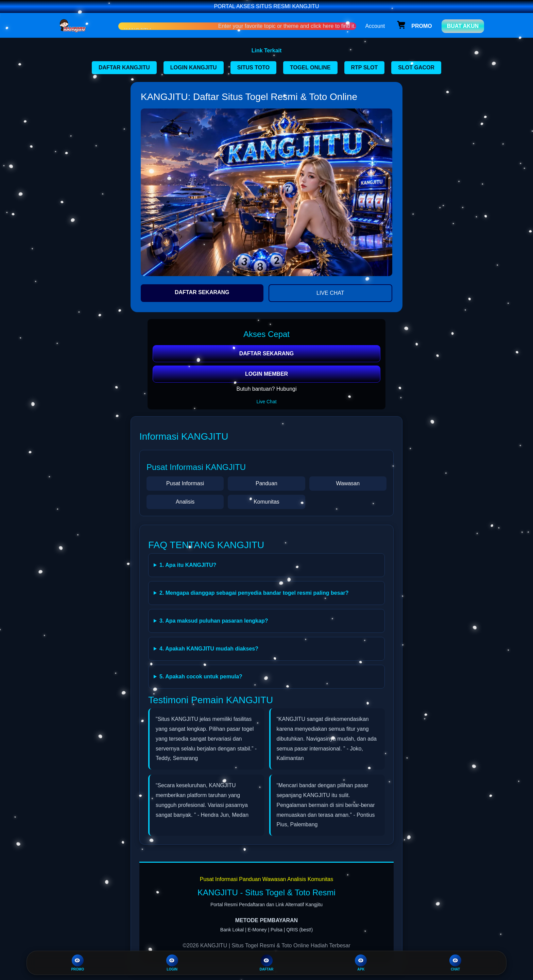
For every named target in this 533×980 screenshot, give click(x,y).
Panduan (266, 483)
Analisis (185, 502)
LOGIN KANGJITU (194, 67)
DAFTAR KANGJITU (124, 67)
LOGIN (172, 963)
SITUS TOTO (253, 67)
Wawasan (348, 483)
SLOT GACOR (416, 67)
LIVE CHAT (330, 293)
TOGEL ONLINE (310, 67)
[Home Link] (84, 26)
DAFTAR (266, 963)
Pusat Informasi (185, 483)
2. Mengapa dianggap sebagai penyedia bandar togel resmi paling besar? (254, 593)
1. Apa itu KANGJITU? (188, 565)
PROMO (78, 963)
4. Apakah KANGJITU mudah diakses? (209, 649)
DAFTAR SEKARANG (202, 292)
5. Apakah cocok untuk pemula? (201, 677)
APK (361, 963)
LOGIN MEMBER (266, 374)
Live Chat (266, 402)
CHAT (455, 963)
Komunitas (266, 502)
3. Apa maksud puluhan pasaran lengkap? (214, 621)
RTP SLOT (365, 67)
